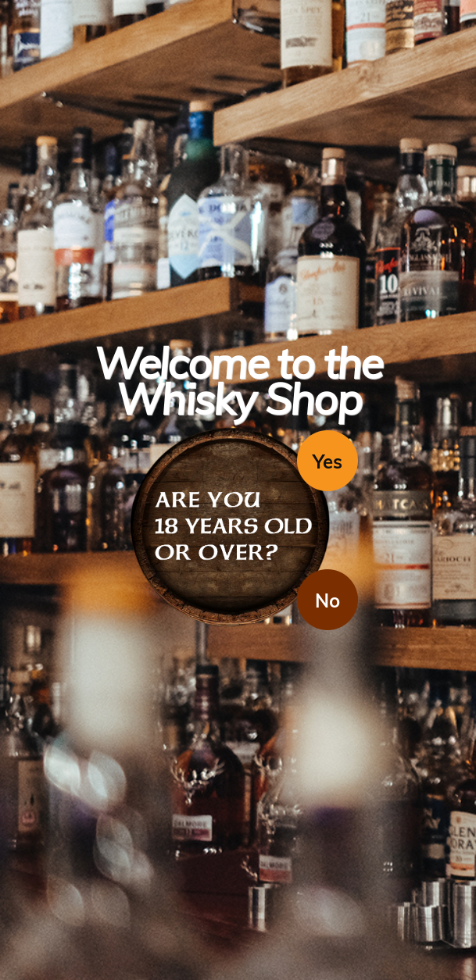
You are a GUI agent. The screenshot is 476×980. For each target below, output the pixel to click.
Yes (327, 461)
